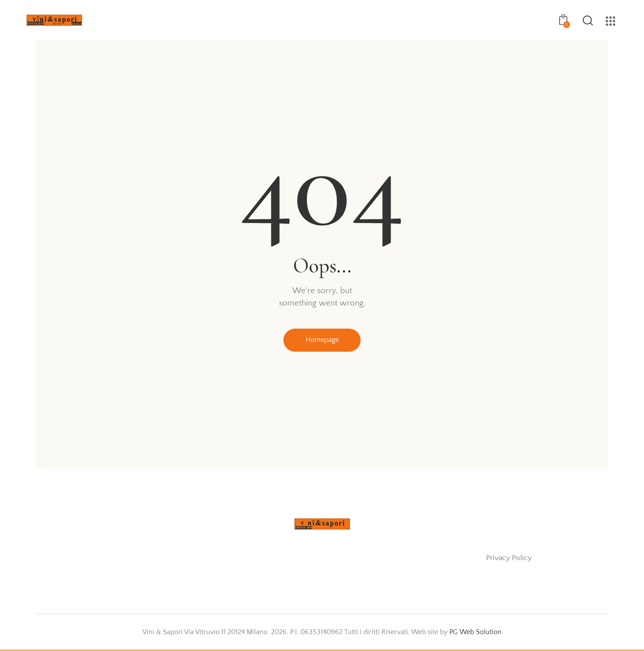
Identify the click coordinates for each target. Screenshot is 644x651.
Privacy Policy (509, 559)
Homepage (322, 341)
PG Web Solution (476, 633)
